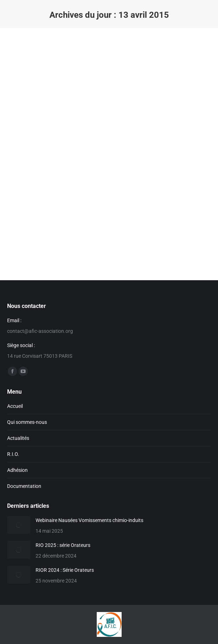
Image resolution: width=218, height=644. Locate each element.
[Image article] (19, 525)
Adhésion (17, 470)
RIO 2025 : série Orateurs (63, 545)
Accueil (15, 406)
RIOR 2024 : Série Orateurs (65, 570)
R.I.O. (13, 454)
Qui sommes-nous (27, 422)
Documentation (24, 486)
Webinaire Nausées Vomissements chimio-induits (89, 520)
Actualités (18, 438)
